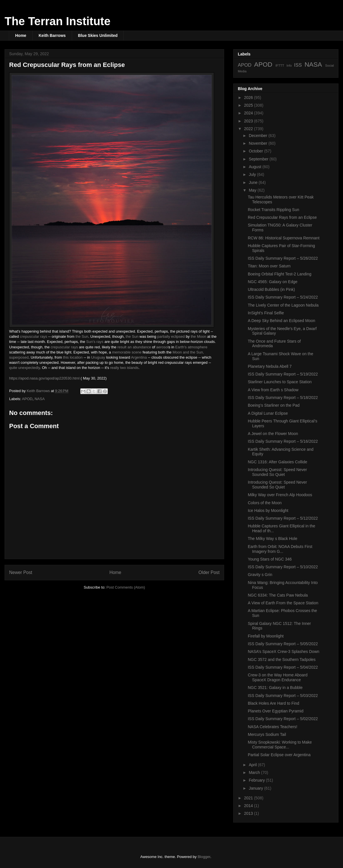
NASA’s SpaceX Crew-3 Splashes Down (284, 652)
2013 (249, 813)
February (257, 780)
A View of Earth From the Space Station (283, 603)
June (254, 182)
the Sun (82, 336)
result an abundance (134, 347)
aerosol (162, 347)
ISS (298, 65)
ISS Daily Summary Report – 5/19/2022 (283, 374)
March (255, 772)
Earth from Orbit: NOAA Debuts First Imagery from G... (280, 549)
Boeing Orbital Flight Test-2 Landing (280, 274)
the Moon (198, 336)
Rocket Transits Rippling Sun (274, 210)
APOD (27, 399)
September (259, 159)
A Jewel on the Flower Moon (273, 434)
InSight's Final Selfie (266, 313)
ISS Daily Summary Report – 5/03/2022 (283, 696)
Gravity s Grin (260, 575)
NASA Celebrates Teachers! (273, 727)
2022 (249, 129)
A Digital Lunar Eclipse (268, 413)
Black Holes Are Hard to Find (274, 703)
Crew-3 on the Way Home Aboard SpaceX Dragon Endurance (278, 677)
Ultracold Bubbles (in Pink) (271, 289)
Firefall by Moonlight (266, 636)
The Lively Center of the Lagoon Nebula (283, 305)
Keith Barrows (52, 35)
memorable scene (127, 352)
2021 (249, 798)
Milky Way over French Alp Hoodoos (280, 495)
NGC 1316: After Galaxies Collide (278, 462)
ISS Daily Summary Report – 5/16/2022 (283, 441)
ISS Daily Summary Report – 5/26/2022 (283, 258)
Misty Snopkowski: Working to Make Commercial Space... (280, 745)
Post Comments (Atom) (126, 587)
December (258, 136)
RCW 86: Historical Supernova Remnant (284, 238)
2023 (249, 121)
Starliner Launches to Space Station (280, 382)
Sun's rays (95, 342)
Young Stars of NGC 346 (270, 559)
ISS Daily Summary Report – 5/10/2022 (283, 567)
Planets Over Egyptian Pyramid (276, 711)
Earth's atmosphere (191, 347)
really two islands (124, 368)
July (253, 174)
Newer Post (21, 572)
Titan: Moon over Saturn (269, 266)
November (258, 143)
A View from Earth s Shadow (273, 390)
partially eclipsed (171, 336)
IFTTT (280, 65)
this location (73, 357)
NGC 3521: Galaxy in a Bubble (275, 688)
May (253, 190)
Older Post (209, 572)
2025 (249, 105)
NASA (40, 399)
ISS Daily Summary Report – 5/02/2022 (283, 719)
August (255, 167)
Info (289, 65)
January (256, 788)
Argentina (139, 357)
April (253, 765)
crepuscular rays (34, 336)
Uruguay (98, 357)
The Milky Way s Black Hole (273, 539)
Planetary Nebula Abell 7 (270, 366)
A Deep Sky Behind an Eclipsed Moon (282, 321)
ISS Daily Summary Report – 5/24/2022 (283, 297)
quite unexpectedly (24, 368)
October (256, 151)
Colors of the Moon (265, 503)
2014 (249, 806)
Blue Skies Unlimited (98, 35)
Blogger (204, 857)
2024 (249, 113)
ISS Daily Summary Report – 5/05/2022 (283, 644)
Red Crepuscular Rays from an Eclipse (282, 217)
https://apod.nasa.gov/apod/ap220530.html (44, 378)
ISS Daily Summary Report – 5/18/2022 (283, 398)
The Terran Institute (57, 21)
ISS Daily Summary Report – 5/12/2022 (283, 518)
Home (21, 35)
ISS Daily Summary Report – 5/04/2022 (283, 667)
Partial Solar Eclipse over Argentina (279, 755)
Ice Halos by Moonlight (268, 511)
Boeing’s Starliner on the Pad (274, 405)
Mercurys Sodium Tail (267, 734)
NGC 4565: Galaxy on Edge (273, 282)
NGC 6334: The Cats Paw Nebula (278, 595)
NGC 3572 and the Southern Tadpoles (282, 660)
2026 (249, 98)
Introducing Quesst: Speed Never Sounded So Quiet (277, 472)
